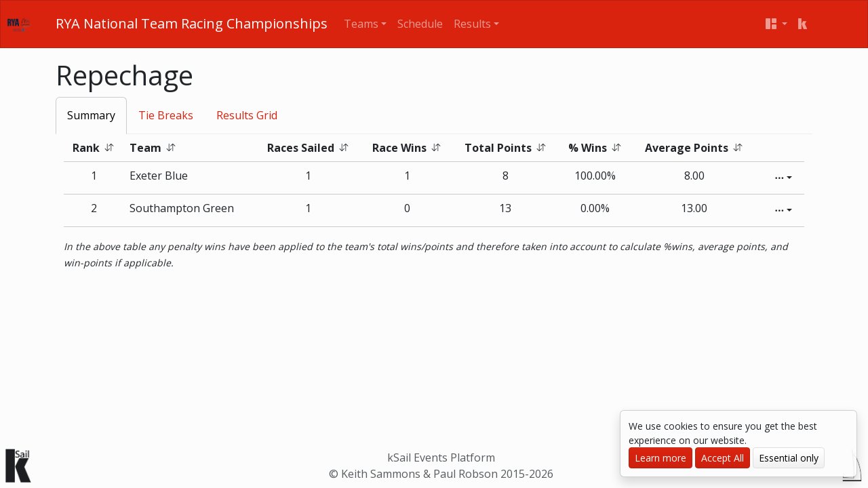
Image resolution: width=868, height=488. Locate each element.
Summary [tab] (91, 115)
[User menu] (776, 24)
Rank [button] (94, 148)
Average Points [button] (694, 148)
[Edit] (783, 178)
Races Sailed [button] (308, 148)
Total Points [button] (506, 148)
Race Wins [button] (407, 148)
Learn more (660, 458)
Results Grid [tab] (247, 115)
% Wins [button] (595, 148)
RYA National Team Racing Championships (192, 23)
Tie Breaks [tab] (166, 115)
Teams (361, 24)
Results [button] (472, 24)
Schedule (420, 24)
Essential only (789, 458)
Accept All (723, 458)
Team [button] (153, 148)
